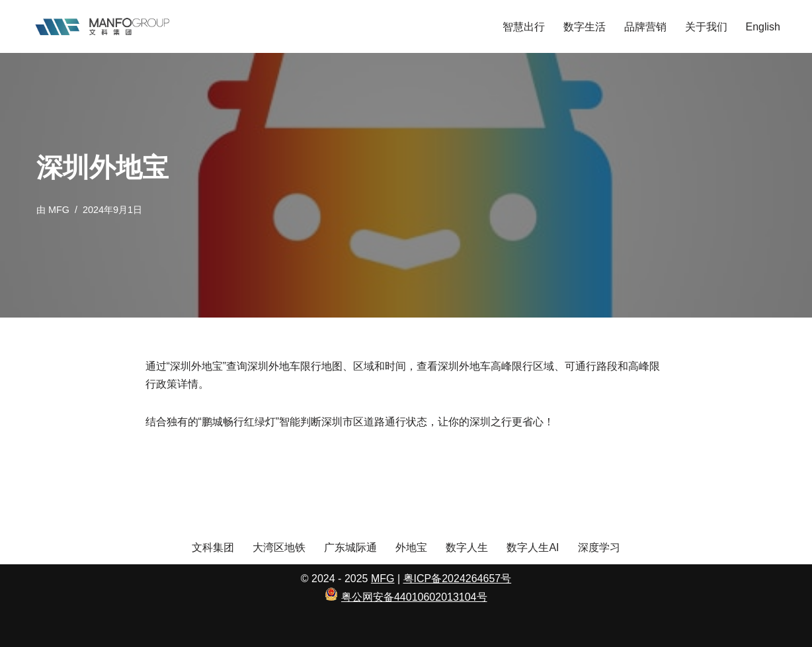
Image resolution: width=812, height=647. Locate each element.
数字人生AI (533, 547)
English (763, 27)
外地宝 (411, 547)
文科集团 (213, 547)
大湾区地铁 (279, 547)
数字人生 (467, 547)
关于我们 (706, 27)
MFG (59, 210)
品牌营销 (645, 27)
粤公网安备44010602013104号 (414, 597)
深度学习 (599, 547)
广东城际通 (350, 547)
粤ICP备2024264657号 (458, 579)
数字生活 (585, 27)
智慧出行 (524, 27)
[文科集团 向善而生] (102, 26)
